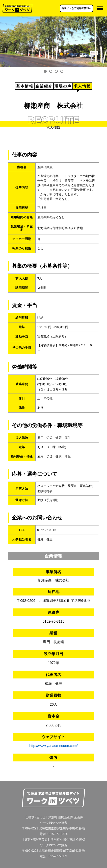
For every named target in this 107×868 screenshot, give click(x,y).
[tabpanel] (54, 42)
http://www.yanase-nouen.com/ (53, 746)
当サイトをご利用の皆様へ (76, 8)
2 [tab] (51, 71)
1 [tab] (45, 71)
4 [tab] (62, 71)
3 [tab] (56, 71)
